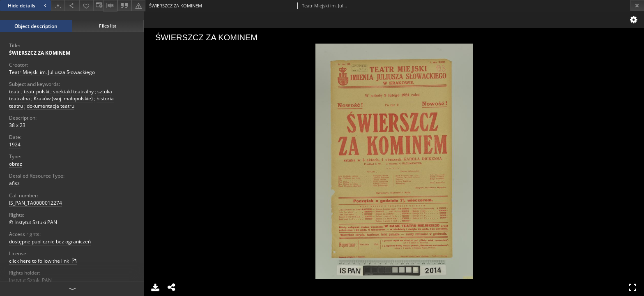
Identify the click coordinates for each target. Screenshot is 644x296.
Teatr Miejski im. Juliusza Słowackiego (52, 72)
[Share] (72, 6)
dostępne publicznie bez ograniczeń (50, 242)
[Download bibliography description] (110, 6)
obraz (16, 164)
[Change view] (98, 6)
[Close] (637, 6)
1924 (15, 145)
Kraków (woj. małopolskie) (63, 98)
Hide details (28, 6)
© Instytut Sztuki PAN (33, 222)
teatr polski (37, 91)
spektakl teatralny (73, 91)
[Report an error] (138, 6)
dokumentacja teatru (51, 106)
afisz (14, 183)
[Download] (58, 6)
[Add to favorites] (86, 6)
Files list (108, 26)
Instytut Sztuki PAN (30, 280)
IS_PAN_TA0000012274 (36, 203)
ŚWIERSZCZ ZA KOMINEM (40, 53)
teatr (15, 91)
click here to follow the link (43, 261)
